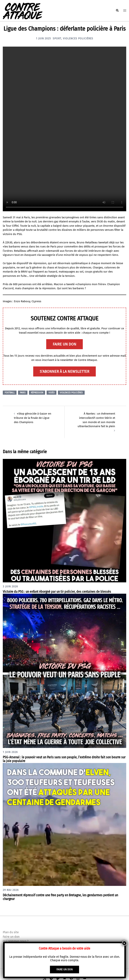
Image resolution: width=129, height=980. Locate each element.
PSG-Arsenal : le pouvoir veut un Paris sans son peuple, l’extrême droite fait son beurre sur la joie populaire (64, 759)
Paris (23, 393)
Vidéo (52, 393)
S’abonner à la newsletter (64, 371)
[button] (117, 11)
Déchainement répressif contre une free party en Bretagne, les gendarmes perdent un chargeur (61, 897)
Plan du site (11, 932)
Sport (57, 39)
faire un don (64, 344)
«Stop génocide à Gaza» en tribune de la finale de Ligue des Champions (32, 418)
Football (10, 393)
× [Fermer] (124, 943)
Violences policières (78, 39)
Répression (37, 393)
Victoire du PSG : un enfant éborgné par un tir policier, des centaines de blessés (57, 591)
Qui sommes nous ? (16, 941)
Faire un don (11, 936)
